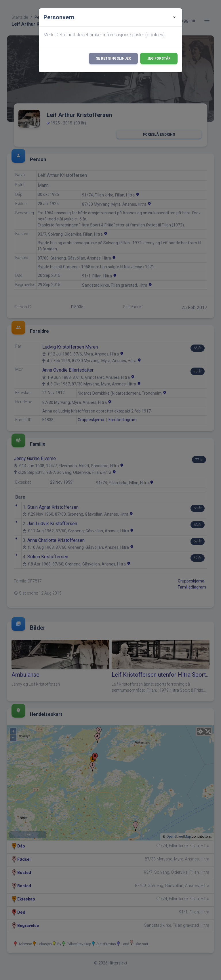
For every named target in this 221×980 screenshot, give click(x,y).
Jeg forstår (159, 58)
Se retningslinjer (113, 58)
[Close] (175, 17)
